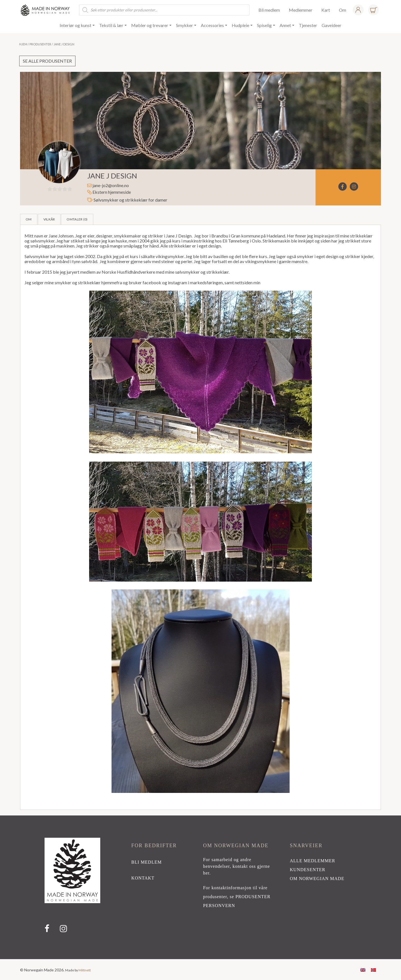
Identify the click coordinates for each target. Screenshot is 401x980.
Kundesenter (308, 870)
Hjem (23, 44)
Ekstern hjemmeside (109, 192)
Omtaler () (77, 219)
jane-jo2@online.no (111, 185)
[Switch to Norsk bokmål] (373, 970)
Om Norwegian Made (317, 879)
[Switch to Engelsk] (363, 970)
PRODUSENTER (253, 897)
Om (29, 219)
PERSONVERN (219, 906)
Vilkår (49, 219)
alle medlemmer (313, 861)
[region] (200, 887)
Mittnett (85, 970)
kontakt (143, 878)
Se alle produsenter (47, 61)
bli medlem (147, 862)
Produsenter (40, 44)
